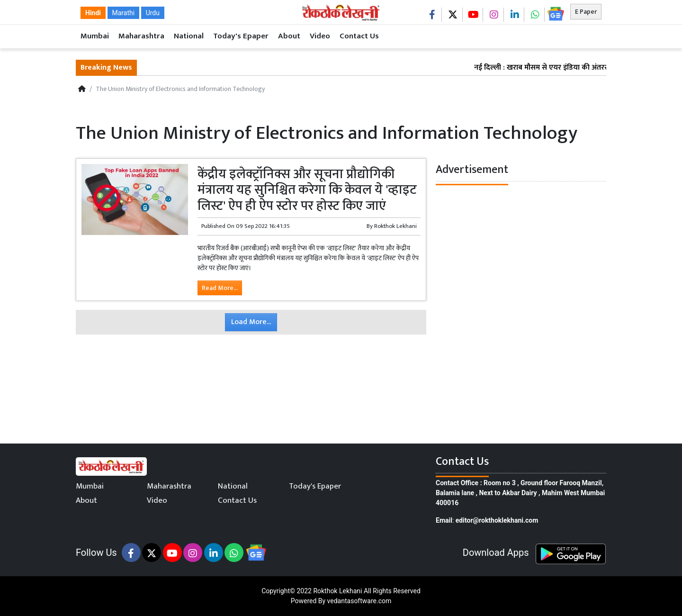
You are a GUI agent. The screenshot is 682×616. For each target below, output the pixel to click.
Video (320, 36)
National (189, 36)
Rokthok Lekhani (337, 591)
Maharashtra (141, 36)
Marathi (124, 13)
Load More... (251, 322)
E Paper (586, 12)
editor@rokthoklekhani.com (497, 520)
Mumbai (95, 36)
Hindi (93, 13)
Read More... (220, 288)
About (289, 36)
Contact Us (359, 36)
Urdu (153, 13)
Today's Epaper (241, 36)
